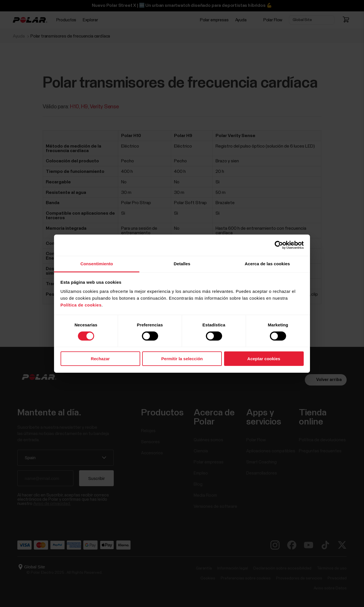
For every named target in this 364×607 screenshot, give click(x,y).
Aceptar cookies (264, 359)
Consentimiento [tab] (97, 263)
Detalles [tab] (182, 263)
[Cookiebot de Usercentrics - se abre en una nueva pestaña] (279, 245)
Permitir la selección (182, 359)
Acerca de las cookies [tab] (267, 263)
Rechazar (100, 359)
